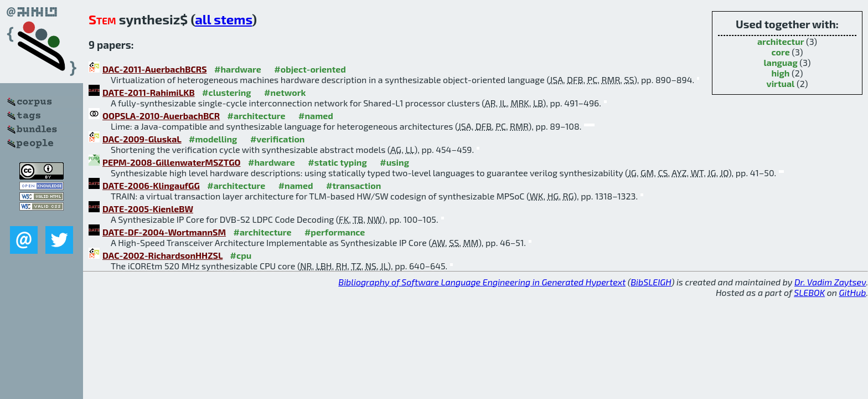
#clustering (227, 92)
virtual (781, 83)
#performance (335, 232)
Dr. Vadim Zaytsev (830, 282)
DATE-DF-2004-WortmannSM (164, 232)
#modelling (213, 139)
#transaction (353, 185)
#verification (278, 139)
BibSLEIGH (651, 282)
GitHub (853, 292)
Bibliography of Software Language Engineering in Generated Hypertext (482, 282)
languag (781, 62)
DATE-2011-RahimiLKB (149, 92)
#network (285, 92)
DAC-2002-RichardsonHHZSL (162, 255)
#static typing (337, 162)
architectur (781, 41)
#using (394, 162)
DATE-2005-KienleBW (148, 209)
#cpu (241, 255)
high (780, 73)
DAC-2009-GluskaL (142, 139)
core (781, 52)
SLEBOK (809, 292)
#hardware (238, 69)
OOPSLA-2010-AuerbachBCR (161, 116)
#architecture (257, 116)
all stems (223, 19)
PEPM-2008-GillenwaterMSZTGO (172, 162)
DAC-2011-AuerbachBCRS (155, 69)
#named (316, 116)
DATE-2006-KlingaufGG (151, 185)
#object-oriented (310, 69)
